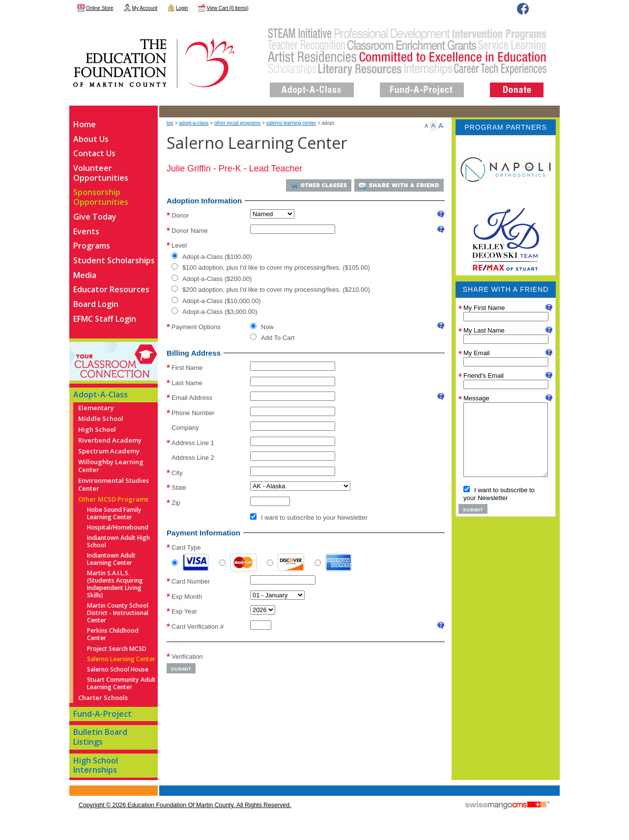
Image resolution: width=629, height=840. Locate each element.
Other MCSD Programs (237, 123)
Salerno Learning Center (291, 123)
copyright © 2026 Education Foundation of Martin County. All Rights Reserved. (185, 805)
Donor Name (190, 231)
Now (262, 327)
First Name (187, 368)
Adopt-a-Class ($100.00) (212, 256)
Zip (176, 503)
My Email (476, 353)
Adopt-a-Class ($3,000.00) (214, 311)
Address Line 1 (193, 443)
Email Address (192, 398)
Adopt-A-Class (194, 123)
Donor (180, 215)
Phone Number (193, 413)
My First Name (484, 308)
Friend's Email (484, 376)
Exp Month (187, 597)
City (177, 473)
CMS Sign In (75, 786)
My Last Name (484, 330)
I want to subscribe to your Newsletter (309, 517)
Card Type (186, 547)
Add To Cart (272, 337)
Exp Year (184, 611)
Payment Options (196, 326)
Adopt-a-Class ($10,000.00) (216, 301)
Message (476, 398)
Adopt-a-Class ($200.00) (212, 279)
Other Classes (322, 185)
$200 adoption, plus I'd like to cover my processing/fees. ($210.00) (271, 289)
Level (179, 245)
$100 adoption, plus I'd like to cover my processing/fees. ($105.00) (271, 267)
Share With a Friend (404, 185)
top (170, 123)
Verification (187, 656)
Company (185, 428)
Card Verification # (198, 627)
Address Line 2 (193, 458)
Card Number (191, 581)
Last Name (187, 383)
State (179, 488)
